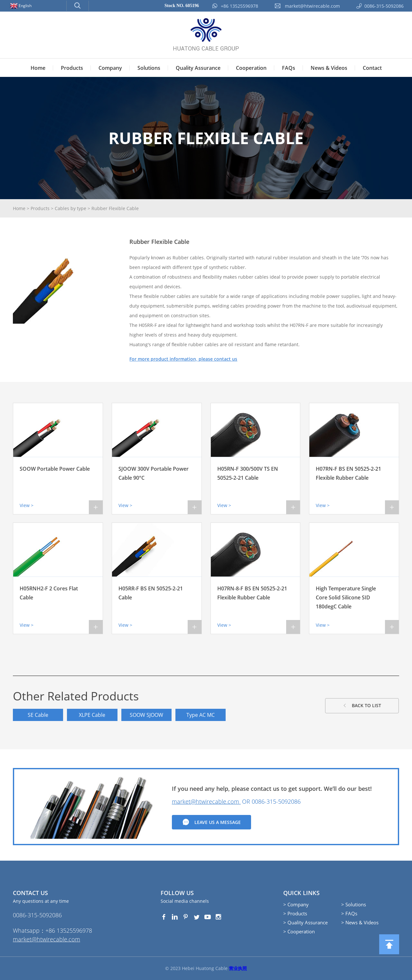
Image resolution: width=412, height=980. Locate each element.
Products (72, 68)
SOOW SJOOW (147, 715)
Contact (372, 68)
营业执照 (238, 968)
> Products (295, 913)
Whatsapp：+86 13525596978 (52, 930)
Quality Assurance (198, 68)
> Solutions (354, 904)
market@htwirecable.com (206, 801)
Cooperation (251, 68)
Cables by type (70, 208)
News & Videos (329, 68)
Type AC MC (201, 715)
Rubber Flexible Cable (115, 208)
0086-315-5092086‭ (276, 801)
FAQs (289, 68)
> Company (296, 904)
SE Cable (38, 715)
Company (110, 68)
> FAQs (349, 913)
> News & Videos (360, 922)
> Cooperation (299, 931)
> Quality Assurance (305, 922)
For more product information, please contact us (183, 359)
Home (38, 68)
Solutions (149, 68)
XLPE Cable (93, 715)
